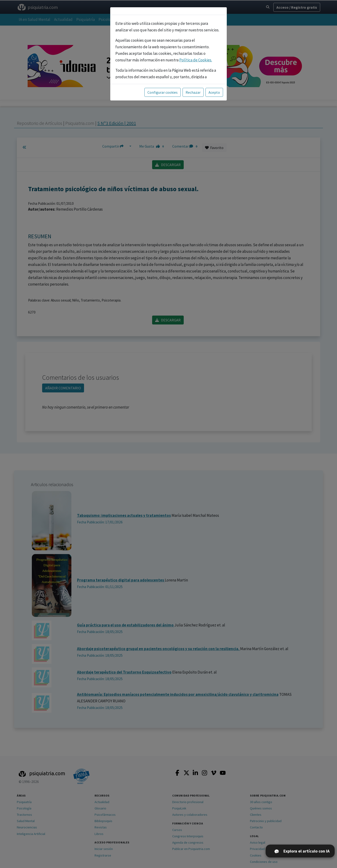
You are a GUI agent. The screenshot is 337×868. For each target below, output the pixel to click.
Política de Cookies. (196, 60)
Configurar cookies (163, 92)
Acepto (214, 92)
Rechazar (193, 92)
